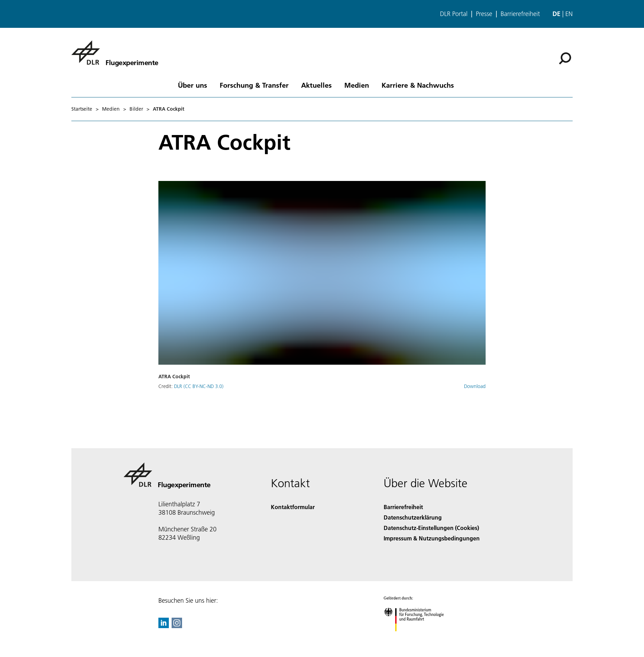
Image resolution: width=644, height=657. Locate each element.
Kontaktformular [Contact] (293, 507)
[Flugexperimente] (115, 53)
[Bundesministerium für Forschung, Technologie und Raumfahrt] (418, 637)
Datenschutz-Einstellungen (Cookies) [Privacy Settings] (431, 528)
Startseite (82, 109)
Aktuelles (316, 85)
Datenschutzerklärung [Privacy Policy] (413, 517)
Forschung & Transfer (254, 85)
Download (475, 386)
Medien (357, 85)
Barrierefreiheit (520, 14)
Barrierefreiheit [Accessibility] (403, 507)
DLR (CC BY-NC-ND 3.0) (199, 386)
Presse (484, 14)
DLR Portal (454, 14)
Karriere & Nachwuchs (418, 85)
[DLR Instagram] (177, 626)
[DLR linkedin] (164, 626)
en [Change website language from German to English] (569, 14)
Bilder (136, 109)
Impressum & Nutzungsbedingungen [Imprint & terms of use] (432, 538)
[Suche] (565, 58)
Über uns (193, 85)
